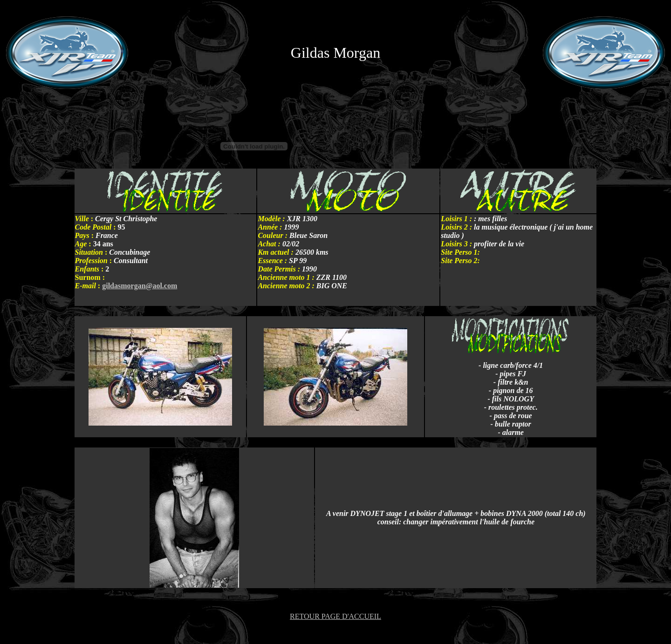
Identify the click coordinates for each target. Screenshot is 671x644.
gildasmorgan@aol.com (140, 286)
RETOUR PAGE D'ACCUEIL (335, 616)
